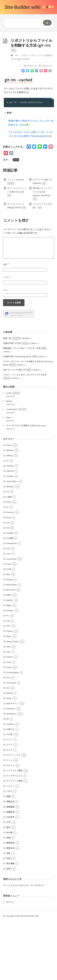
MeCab (10, 639)
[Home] (12, 115)
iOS (8, 608)
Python (10, 691)
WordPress (12, 773)
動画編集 (10, 866)
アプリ (9, 804)
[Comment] (28, 307)
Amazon (10, 525)
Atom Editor (12, 541)
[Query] (22, 23)
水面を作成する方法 (16, 403)
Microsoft (11, 649)
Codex (13, 452)
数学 (9, 887)
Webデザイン (13, 763)
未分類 (9, 892)
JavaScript (11, 618)
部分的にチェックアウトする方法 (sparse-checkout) (42, 253)
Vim (8, 737)
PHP (8, 685)
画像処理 (10, 902)
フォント (10, 846)
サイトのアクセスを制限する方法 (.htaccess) (26, 485)
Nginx (9, 665)
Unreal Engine (13, 732)
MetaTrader (12, 644)
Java (9, 613)
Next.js (9, 461)
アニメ (9, 799)
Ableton (10, 510)
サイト (6, 350)
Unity (9, 727)
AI (7, 520)
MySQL (10, 660)
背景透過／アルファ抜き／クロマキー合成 (25, 408)
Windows (11, 768)
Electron (10, 572)
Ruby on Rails (13, 701)
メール (7, 337)
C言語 (9, 556)
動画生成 (10, 861)
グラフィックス (13, 815)
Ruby (9, 696)
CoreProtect (16, 469)
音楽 (9, 928)
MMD (9, 654)
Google (10, 592)
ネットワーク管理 (14, 840)
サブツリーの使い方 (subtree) (42, 241)
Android (10, 530)
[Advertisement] (28, 62)
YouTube (10, 784)
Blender (10, 546)
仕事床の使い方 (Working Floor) (20, 416)
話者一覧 (12, 398)
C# (8, 551)
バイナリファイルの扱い (42, 265)
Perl (8, 680)
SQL (8, 711)
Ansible (10, 536)
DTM (9, 561)
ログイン (10, 962)
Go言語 (10, 598)
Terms (20, 375)
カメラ (9, 809)
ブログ (9, 851)
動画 (9, 856)
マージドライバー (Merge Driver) (17, 265)
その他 (9, 794)
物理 (9, 897)
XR (8, 778)
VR (8, 747)
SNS (8, 706)
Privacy (13, 375)
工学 (9, 882)
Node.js (10, 670)
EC (8, 567)
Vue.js (9, 758)
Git (17, 115)
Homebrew (12, 603)
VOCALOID (11, 742)
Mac (8, 634)
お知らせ (10, 789)
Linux (9, 623)
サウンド (10, 825)
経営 (9, 913)
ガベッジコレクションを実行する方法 (17, 251)
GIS (8, 582)
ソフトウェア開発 (14, 830)
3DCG (9, 505)
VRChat (10, 753)
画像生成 (10, 908)
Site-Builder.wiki (22, 7)
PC (8, 675)
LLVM (9, 629)
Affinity (10, 515)
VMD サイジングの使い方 (17, 429)
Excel (9, 577)
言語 (9, 918)
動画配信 (10, 871)
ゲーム (9, 820)
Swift (9, 722)
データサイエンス (14, 835)
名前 (6, 324)
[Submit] (47, 23)
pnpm (9, 477)
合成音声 (10, 876)
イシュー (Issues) (15, 241)
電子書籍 (10, 923)
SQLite (10, 716)
